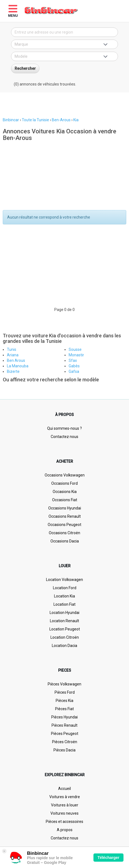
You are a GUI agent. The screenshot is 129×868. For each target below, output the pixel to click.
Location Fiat (64, 604)
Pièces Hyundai (64, 717)
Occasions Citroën (64, 533)
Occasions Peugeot (64, 525)
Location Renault (64, 621)
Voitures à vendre (65, 797)
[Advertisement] (64, 105)
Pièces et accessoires (64, 822)
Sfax (73, 360)
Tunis (12, 349)
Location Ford (65, 588)
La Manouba (18, 366)
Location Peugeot (65, 629)
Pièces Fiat (64, 709)
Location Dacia (64, 646)
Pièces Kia (64, 701)
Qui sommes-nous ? (64, 428)
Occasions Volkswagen (65, 475)
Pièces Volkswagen (64, 684)
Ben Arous (16, 360)
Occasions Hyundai (65, 508)
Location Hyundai (64, 613)
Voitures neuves (64, 813)
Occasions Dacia (65, 541)
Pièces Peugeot (65, 734)
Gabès (74, 366)
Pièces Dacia (64, 750)
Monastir (76, 355)
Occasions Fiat (65, 500)
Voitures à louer (65, 805)
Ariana (13, 355)
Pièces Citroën (65, 742)
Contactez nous (64, 437)
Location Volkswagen (64, 580)
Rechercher (25, 68)
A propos (65, 830)
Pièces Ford (65, 692)
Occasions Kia (65, 492)
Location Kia (64, 596)
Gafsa (74, 371)
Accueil (64, 789)
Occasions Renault (65, 516)
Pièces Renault (64, 725)
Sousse (75, 349)
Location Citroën (65, 637)
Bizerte (13, 371)
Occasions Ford (64, 483)
